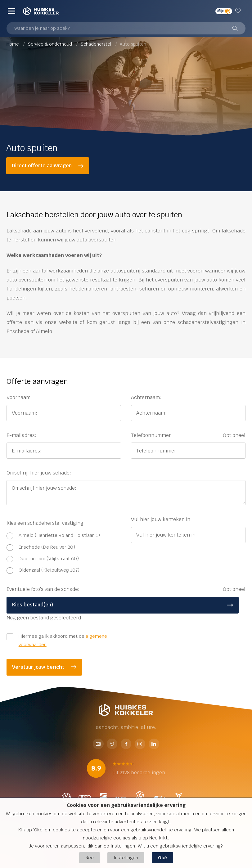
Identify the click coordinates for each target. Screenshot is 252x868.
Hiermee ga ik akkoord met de (63, 640)
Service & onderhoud (51, 44)
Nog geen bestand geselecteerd (44, 618)
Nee (90, 858)
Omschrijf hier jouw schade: (39, 473)
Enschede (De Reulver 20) (47, 547)
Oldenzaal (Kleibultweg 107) (49, 570)
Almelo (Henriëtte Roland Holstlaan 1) (59, 535)
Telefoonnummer (188, 436)
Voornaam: (19, 397)
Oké (162, 858)
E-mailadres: (21, 435)
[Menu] (11, 11)
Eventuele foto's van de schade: (126, 589)
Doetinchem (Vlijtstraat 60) (49, 558)
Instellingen (126, 858)
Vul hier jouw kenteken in (161, 519)
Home (13, 44)
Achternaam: (146, 397)
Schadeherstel (97, 44)
